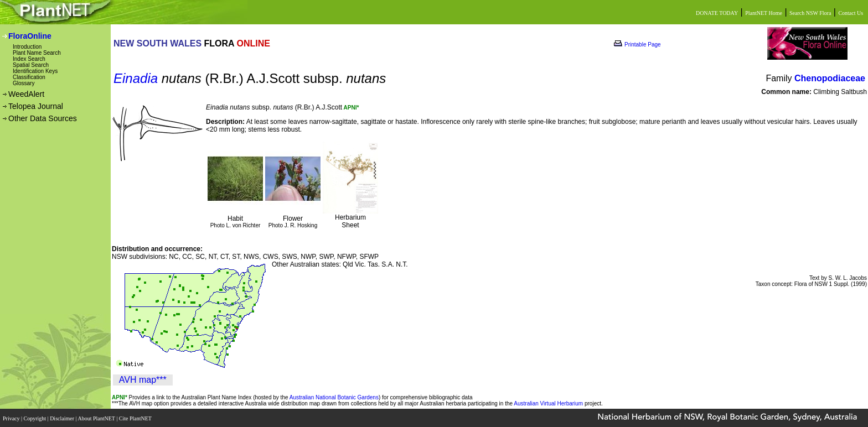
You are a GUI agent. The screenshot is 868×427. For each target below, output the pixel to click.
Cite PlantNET (136, 417)
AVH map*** (143, 380)
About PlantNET (97, 417)
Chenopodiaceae (830, 78)
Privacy (12, 417)
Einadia (136, 78)
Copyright (36, 417)
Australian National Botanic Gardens (334, 397)
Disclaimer (63, 417)
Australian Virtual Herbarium (548, 403)
